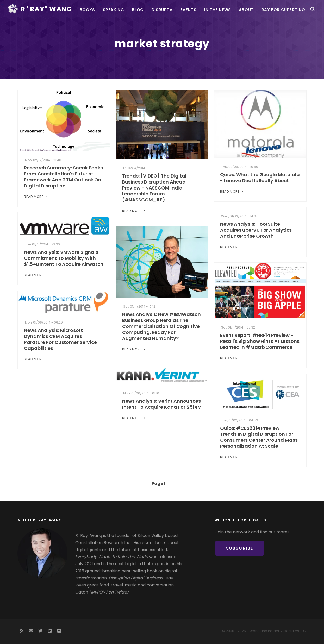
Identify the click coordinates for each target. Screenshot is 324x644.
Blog (138, 10)
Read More (36, 197)
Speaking (114, 10)
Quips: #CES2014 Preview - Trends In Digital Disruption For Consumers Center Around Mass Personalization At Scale (259, 437)
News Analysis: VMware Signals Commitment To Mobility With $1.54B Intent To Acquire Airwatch (64, 258)
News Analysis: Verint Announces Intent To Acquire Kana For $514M (162, 404)
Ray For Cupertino (283, 10)
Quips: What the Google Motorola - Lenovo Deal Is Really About (260, 178)
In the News (218, 10)
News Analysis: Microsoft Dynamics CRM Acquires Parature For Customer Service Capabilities (60, 339)
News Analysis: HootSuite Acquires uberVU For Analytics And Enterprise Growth (256, 230)
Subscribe (240, 548)
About (246, 10)
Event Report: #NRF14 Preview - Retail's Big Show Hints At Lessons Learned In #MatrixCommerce (260, 341)
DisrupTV (162, 10)
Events (189, 10)
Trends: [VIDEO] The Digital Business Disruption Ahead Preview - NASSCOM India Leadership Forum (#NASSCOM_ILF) (154, 188)
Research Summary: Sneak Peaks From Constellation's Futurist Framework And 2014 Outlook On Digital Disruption (63, 177)
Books (87, 10)
